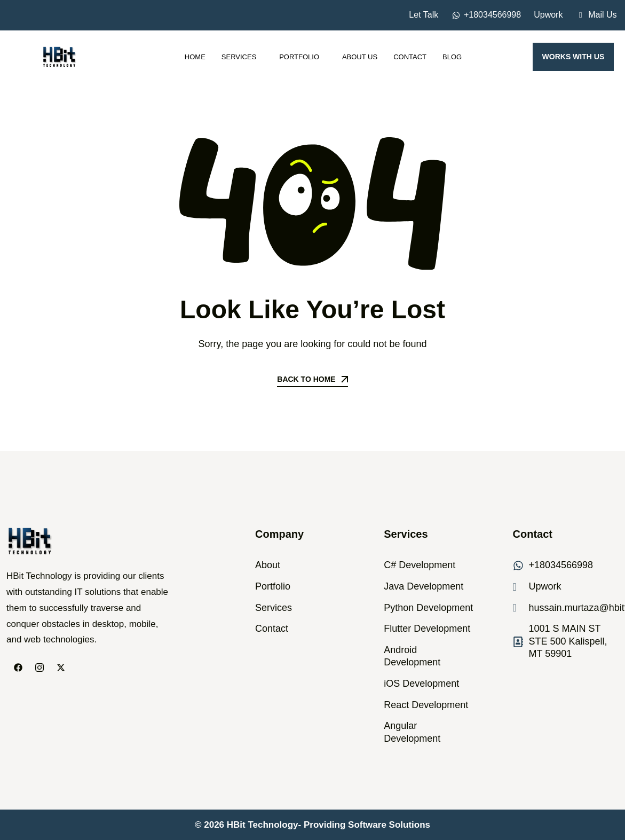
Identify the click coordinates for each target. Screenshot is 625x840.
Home (195, 57)
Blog (452, 57)
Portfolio (303, 57)
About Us (360, 57)
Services (242, 57)
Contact (410, 57)
